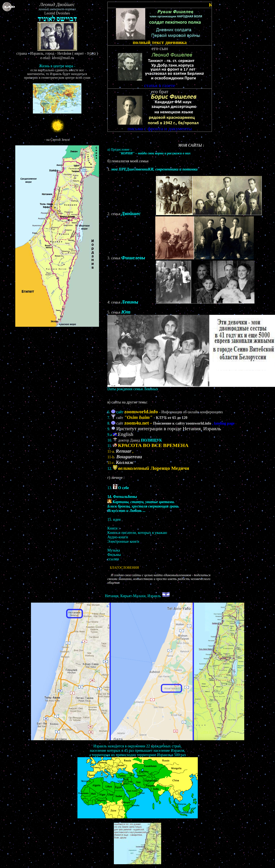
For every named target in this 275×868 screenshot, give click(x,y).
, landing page (223, 423)
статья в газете (160, 83)
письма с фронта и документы (160, 126)
